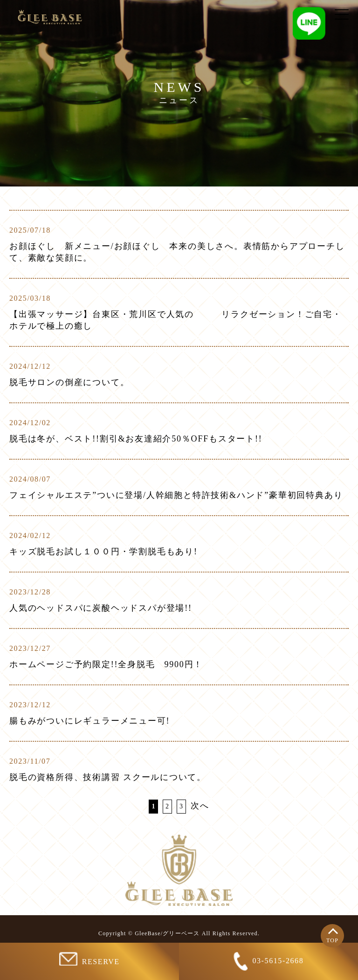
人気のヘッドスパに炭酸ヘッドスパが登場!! (101, 608)
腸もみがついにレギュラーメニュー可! (89, 721)
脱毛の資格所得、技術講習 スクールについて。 (108, 777)
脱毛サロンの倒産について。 (69, 382)
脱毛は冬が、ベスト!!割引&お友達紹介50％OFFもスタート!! (136, 439)
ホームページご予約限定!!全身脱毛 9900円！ (106, 664)
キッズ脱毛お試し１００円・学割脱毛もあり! (103, 552)
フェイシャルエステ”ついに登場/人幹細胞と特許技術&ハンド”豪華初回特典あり (176, 495)
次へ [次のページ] (200, 806)
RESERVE (89, 959)
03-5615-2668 (269, 961)
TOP (332, 940)
